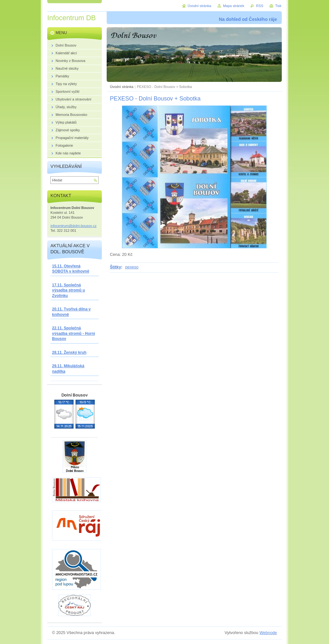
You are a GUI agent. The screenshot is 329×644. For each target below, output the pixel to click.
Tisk (278, 6)
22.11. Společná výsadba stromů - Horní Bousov (74, 333)
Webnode (268, 633)
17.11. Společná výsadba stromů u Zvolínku (68, 290)
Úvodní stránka (122, 87)
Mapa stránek (234, 6)
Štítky (116, 267)
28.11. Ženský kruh (69, 352)
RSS (260, 6)
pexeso (132, 267)
